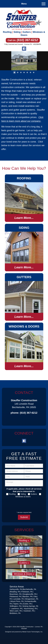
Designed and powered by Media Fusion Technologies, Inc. (24, 632)
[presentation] (21, 503)
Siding (17, 32)
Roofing (7, 32)
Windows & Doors (23, 497)
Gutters (27, 32)
